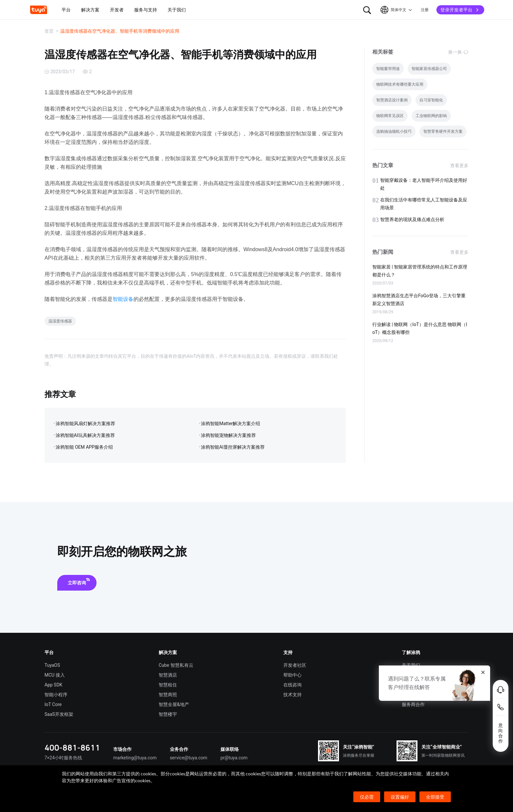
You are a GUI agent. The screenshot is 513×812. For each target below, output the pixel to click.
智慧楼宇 (168, 714)
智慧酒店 (168, 675)
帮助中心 (292, 675)
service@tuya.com (189, 758)
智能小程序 (56, 695)
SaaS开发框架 (59, 714)
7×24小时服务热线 (63, 758)
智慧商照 (168, 695)
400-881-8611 (72, 747)
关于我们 (411, 665)
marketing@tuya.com (135, 758)
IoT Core (53, 704)
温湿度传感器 (60, 321)
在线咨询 (292, 685)
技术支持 (292, 695)
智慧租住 (168, 685)
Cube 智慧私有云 (176, 665)
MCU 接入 (55, 675)
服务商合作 (413, 704)
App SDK (53, 685)
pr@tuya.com (234, 758)
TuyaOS (52, 665)
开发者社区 (295, 665)
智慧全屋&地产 (174, 704)
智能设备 (123, 299)
